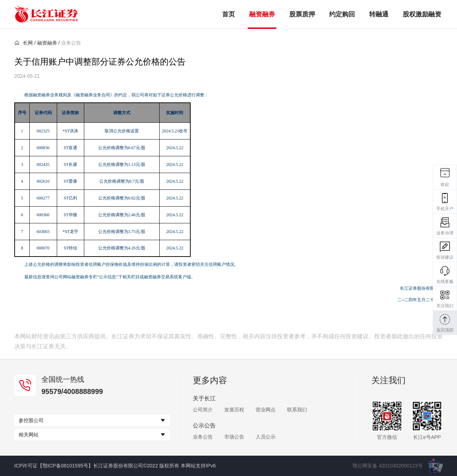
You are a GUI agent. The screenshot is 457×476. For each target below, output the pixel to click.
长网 (24, 43)
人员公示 (266, 437)
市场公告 (234, 437)
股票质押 (302, 14)
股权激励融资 (422, 14)
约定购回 (342, 14)
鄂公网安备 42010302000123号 (388, 466)
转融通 (379, 14)
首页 (228, 14)
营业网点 (266, 410)
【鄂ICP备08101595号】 (65, 466)
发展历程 (234, 410)
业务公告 (203, 437)
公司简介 (203, 410)
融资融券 (262, 14)
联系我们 (297, 410)
